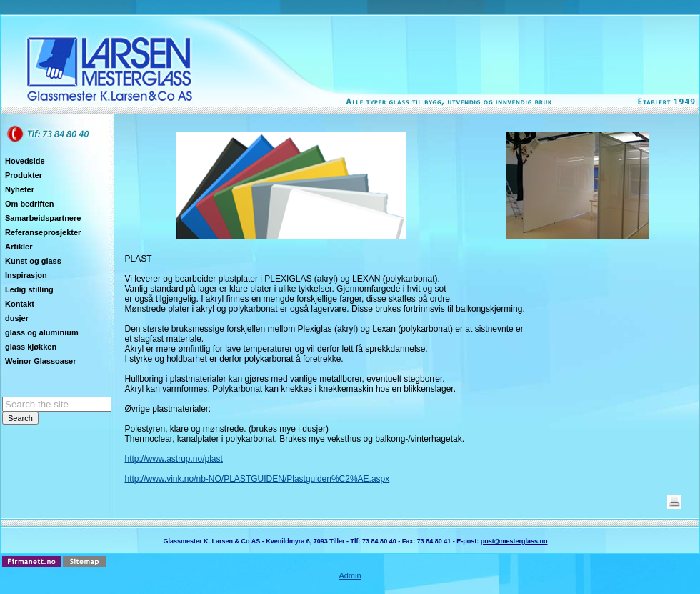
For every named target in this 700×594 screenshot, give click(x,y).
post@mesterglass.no (514, 541)
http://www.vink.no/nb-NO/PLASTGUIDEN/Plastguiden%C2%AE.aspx (257, 479)
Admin (350, 575)
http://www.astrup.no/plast (173, 459)
